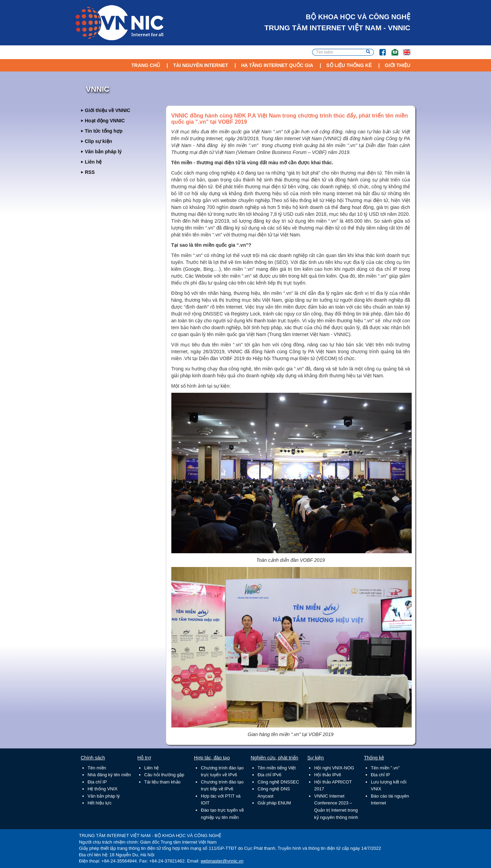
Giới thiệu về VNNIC (107, 110)
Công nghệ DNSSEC (278, 782)
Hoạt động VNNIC (105, 121)
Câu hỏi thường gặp (164, 775)
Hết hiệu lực (100, 803)
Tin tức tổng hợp (104, 131)
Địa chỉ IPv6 (270, 775)
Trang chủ (146, 65)
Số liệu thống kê (349, 65)
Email (392, 49)
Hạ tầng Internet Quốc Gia (277, 65)
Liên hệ (93, 162)
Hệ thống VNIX (102, 789)
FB (379, 49)
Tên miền (97, 768)
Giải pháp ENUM (274, 803)
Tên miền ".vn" (385, 768)
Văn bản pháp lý (103, 152)
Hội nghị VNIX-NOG (334, 768)
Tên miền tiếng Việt (277, 768)
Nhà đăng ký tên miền (109, 775)
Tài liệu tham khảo (162, 782)
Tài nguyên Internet (201, 65)
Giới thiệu (398, 65)
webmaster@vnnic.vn (222, 861)
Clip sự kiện (98, 141)
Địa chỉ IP (97, 782)
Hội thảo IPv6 (328, 775)
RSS (90, 172)
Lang (404, 49)
